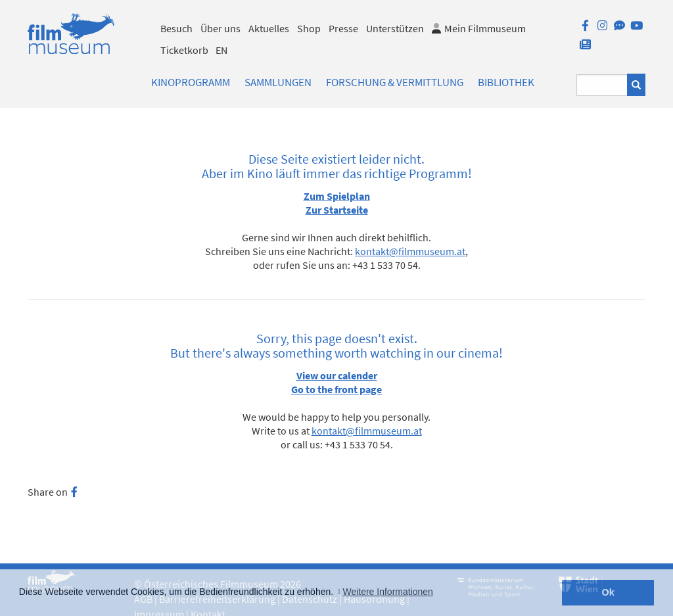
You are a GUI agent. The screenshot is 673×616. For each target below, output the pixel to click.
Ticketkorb (184, 50)
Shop (309, 28)
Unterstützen (395, 28)
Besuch (176, 28)
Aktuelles (269, 28)
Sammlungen (278, 82)
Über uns (220, 28)
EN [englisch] (221, 50)
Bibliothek (506, 82)
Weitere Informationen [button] (387, 592)
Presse (343, 28)
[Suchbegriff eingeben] (602, 85)
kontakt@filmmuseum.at (410, 251)
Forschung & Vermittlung (395, 82)
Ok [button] (608, 592)
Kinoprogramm (191, 82)
